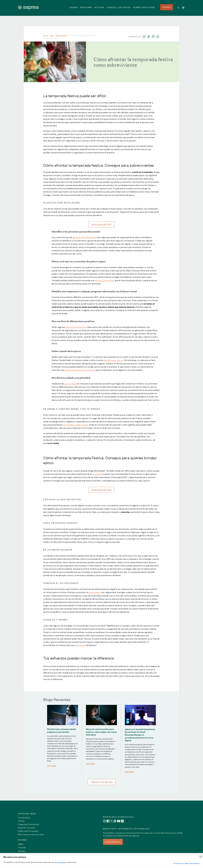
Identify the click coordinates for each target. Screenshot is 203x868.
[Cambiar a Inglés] (22, 844)
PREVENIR (86, 9)
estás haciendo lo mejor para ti (79, 370)
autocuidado (70, 383)
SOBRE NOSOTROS (144, 9)
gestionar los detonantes (84, 237)
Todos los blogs (61, 35)
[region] (102, 861)
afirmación (80, 645)
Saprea (46, 35)
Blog (52, 35)
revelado (97, 474)
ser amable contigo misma (75, 425)
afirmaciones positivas (76, 327)
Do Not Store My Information (187, 863)
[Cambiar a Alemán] (22, 851)
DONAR (167, 7)
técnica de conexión (104, 280)
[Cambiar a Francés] (22, 847)
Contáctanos (24, 817)
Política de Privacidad (28, 831)
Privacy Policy (60, 862)
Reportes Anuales (26, 828)
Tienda (21, 821)
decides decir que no (114, 360)
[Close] (200, 855)
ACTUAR (99, 9)
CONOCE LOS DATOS (119, 9)
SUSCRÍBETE (113, 842)
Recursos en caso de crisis (31, 834)
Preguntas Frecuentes (28, 824)
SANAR (74, 9)
